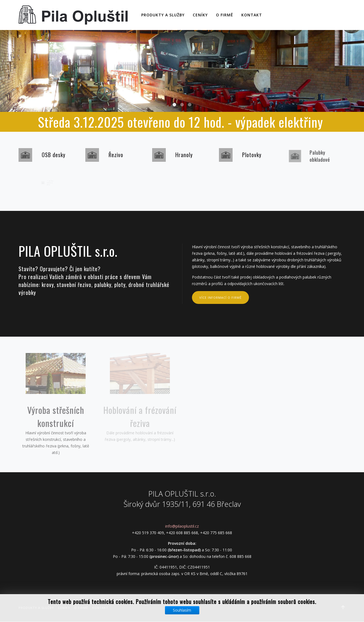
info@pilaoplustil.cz (182, 526)
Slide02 (174, 105)
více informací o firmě (220, 297)
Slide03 (190, 105)
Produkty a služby (163, 15)
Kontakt (252, 15)
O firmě (225, 15)
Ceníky (200, 15)
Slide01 (182, 105)
